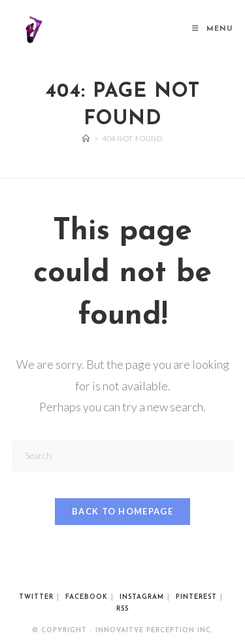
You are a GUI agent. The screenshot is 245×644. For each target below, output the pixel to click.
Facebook (87, 597)
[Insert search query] (123, 455)
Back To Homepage (122, 511)
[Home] (86, 138)
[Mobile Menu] (212, 29)
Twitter (36, 597)
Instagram (142, 597)
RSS (122, 609)
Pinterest (196, 597)
